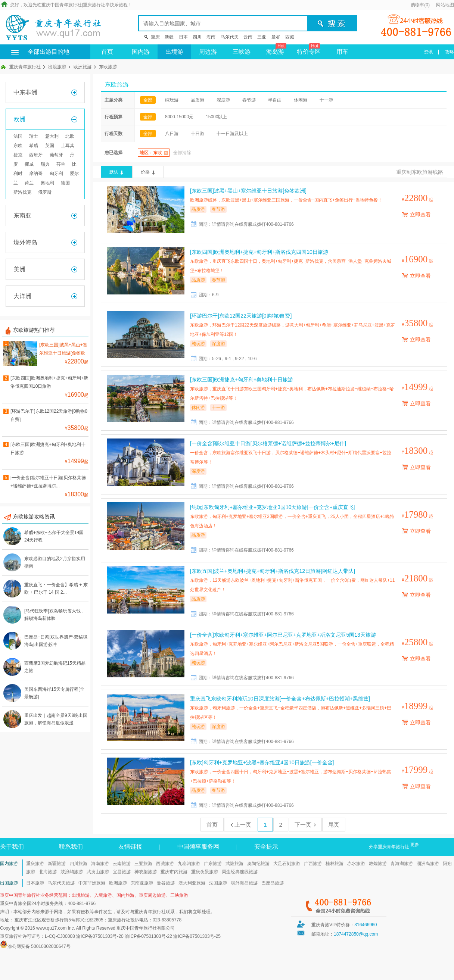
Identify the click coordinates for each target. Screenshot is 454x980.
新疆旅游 (57, 864)
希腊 (34, 146)
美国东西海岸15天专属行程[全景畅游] (54, 693)
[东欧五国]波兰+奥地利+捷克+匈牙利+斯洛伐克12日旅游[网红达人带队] (273, 571)
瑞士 (34, 136)
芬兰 (61, 164)
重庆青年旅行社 (25, 67)
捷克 (18, 155)
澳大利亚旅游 (192, 883)
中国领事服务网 (198, 847)
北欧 (70, 136)
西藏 (290, 37)
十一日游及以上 (232, 134)
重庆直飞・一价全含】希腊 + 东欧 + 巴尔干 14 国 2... (56, 589)
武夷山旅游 (98, 872)
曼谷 (276, 37)
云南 (248, 37)
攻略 (450, 52)
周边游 (208, 52)
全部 (148, 100)
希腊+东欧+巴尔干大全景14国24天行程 (54, 536)
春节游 (249, 100)
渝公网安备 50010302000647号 (39, 946)
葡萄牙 (56, 155)
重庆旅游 (35, 864)
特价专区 (309, 50)
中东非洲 (25, 92)
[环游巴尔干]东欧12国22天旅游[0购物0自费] (49, 415)
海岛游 (276, 50)
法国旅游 (218, 883)
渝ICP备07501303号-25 (197, 936)
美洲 (19, 269)
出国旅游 (9, 883)
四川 (197, 37)
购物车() (420, 5)
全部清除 (182, 153)
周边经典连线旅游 (240, 872)
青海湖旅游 (402, 864)
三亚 (262, 37)
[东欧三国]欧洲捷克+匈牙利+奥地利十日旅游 (48, 449)
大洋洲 (22, 296)
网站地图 (445, 5)
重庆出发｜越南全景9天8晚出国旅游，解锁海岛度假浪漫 (56, 719)
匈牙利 (56, 174)
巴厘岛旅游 (273, 883)
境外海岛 (25, 242)
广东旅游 (213, 864)
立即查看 (420, 215)
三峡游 (242, 52)
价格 (145, 172)
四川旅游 (78, 864)
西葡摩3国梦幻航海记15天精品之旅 (55, 667)
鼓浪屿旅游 (72, 872)
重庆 (155, 37)
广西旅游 (313, 864)
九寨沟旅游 (189, 864)
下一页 (305, 825)
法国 (18, 136)
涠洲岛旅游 (428, 864)
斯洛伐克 (22, 192)
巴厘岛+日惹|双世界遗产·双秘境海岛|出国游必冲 (56, 641)
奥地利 (47, 183)
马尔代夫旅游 (61, 883)
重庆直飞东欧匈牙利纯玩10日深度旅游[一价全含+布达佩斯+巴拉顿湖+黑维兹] (280, 699)
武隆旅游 (234, 864)
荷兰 (29, 183)
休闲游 (301, 100)
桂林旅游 (335, 864)
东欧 (18, 146)
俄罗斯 (45, 192)
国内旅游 (9, 864)
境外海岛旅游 (244, 883)
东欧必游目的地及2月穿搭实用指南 (55, 562)
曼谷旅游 (166, 883)
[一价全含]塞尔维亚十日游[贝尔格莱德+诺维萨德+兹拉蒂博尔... (48, 482)
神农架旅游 (146, 872)
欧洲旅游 (83, 67)
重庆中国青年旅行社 (62, 5)
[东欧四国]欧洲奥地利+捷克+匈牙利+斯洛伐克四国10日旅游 (49, 382)
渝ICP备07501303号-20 (100, 936)
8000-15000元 (179, 117)
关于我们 (12, 847)
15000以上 (216, 117)
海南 (211, 37)
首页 (107, 52)
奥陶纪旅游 (258, 864)
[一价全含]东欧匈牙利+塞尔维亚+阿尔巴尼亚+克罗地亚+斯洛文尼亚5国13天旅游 (283, 635)
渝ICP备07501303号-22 (148, 936)
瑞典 (45, 164)
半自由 (275, 100)
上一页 (241, 825)
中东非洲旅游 (92, 883)
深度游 (223, 100)
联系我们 (71, 847)
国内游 (141, 52)
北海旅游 (48, 872)
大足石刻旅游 (287, 864)
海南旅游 (100, 864)
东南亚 (22, 216)
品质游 (198, 100)
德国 (65, 183)
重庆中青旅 (11, 903)
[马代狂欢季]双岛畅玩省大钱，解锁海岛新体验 (55, 615)
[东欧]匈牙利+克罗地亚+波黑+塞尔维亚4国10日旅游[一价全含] (262, 762)
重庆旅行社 (94, 5)
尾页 (334, 825)
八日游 (172, 134)
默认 (114, 172)
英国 (50, 146)
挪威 (29, 164)
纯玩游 (172, 100)
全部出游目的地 (37, 52)
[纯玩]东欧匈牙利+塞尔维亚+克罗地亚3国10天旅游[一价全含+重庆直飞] (272, 507)
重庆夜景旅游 (205, 872)
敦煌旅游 (378, 864)
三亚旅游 (143, 864)
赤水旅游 (356, 864)
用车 (342, 52)
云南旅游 (122, 864)
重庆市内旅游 (174, 872)
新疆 (169, 37)
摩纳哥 (36, 174)
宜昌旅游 (122, 872)
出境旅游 (57, 67)
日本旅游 (35, 883)
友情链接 (130, 847)
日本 (183, 37)
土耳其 (68, 146)
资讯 (428, 52)
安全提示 (266, 847)
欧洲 (19, 119)
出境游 (174, 52)
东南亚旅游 (142, 883)
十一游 (326, 100)
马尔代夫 (230, 37)
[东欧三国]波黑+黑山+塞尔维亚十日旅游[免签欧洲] (63, 350)
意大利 (52, 136)
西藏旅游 (165, 864)
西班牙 (36, 155)
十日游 (198, 134)
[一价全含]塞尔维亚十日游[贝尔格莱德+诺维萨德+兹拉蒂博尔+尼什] (268, 443)
